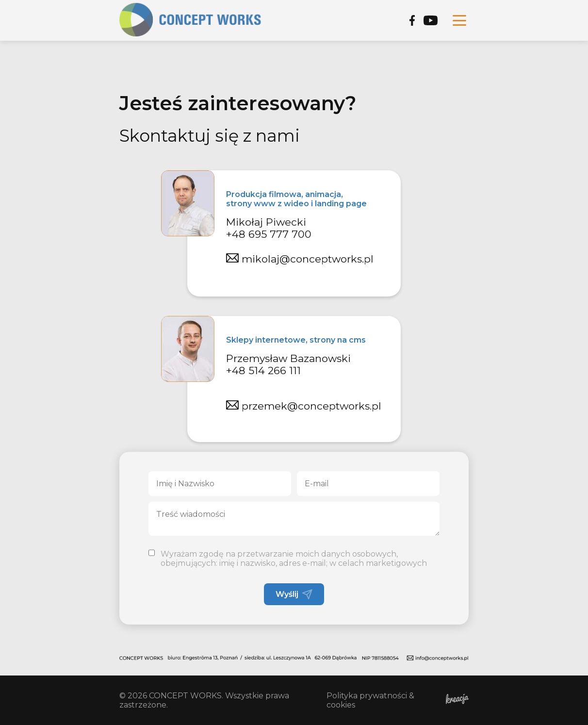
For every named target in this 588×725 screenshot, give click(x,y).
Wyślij (294, 594)
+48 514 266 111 (263, 371)
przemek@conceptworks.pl (304, 406)
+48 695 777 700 (269, 234)
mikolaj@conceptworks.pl (300, 259)
